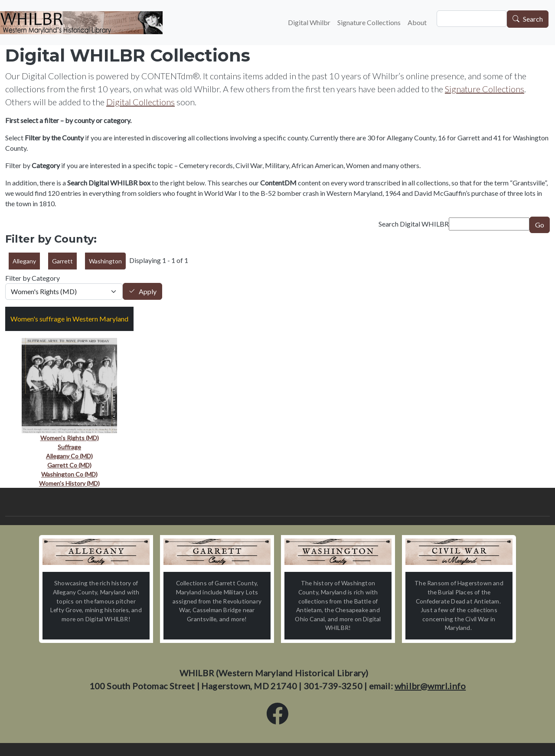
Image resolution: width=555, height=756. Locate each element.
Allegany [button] (24, 261)
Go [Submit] (540, 225)
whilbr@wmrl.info (430, 686)
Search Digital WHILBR (414, 224)
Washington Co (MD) (69, 474)
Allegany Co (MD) (69, 456)
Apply (148, 291)
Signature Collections (369, 22)
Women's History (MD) (69, 483)
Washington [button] (105, 261)
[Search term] (489, 224)
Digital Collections (140, 102)
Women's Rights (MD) (70, 438)
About (417, 22)
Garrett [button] (62, 261)
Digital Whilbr (309, 22)
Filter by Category (33, 278)
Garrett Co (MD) (69, 465)
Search (533, 19)
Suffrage (69, 447)
